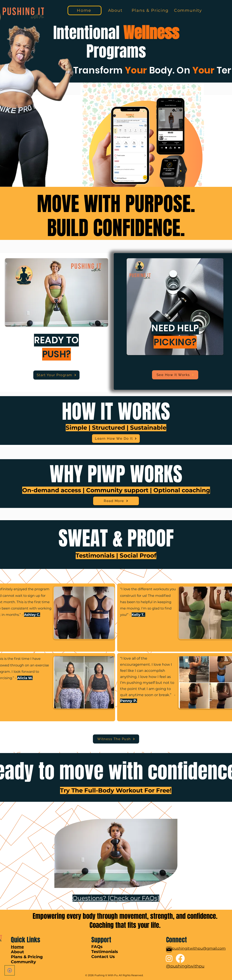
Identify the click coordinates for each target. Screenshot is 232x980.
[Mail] (169, 949)
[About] (116, 10)
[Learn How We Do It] (116, 439)
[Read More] (116, 501)
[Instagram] (169, 958)
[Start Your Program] (56, 375)
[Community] (188, 10)
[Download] (10, 970)
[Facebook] (180, 958)
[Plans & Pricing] (150, 10)
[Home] (85, 10)
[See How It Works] (175, 375)
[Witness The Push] (116, 739)
